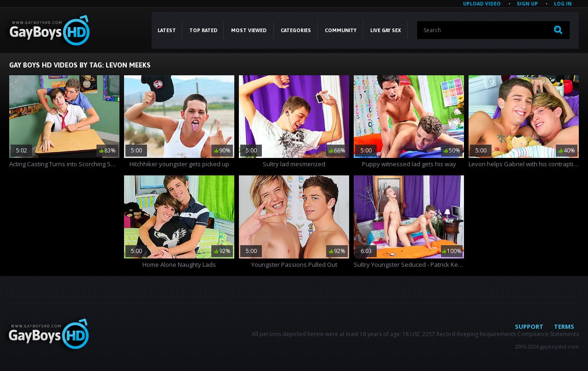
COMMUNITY (341, 30)
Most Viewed (249, 30)
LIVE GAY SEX (386, 30)
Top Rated (203, 30)
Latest (167, 30)
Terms (564, 326)
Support (529, 326)
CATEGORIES (296, 30)
